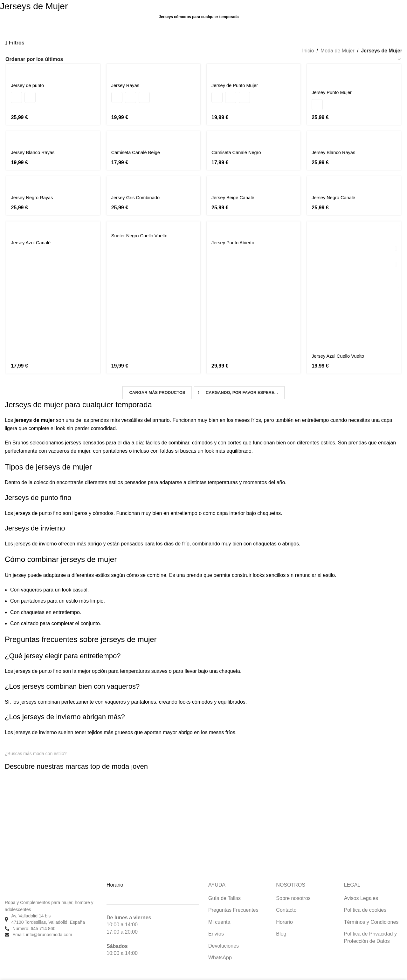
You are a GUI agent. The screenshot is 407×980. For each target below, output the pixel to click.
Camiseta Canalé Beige (137, 145)
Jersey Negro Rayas (33, 190)
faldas (167, 442)
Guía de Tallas (224, 889)
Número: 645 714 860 (34, 919)
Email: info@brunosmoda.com (42, 926)
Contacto (286, 901)
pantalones (115, 442)
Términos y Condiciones (371, 913)
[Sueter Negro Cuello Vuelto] (153, 218)
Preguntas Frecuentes (233, 901)
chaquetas (33, 603)
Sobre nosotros (293, 889)
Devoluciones (224, 937)
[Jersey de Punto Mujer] (254, 71)
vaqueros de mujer (69, 442)
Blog (281, 925)
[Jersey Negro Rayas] (52, 176)
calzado (30, 615)
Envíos (216, 925)
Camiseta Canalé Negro (239, 145)
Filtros (17, 43)
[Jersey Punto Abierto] (254, 221)
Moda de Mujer (338, 51)
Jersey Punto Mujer (335, 85)
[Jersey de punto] (52, 71)
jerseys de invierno (35, 535)
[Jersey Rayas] (153, 71)
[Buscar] (6, 7)
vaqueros (31, 581)
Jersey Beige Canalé (235, 190)
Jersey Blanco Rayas (33, 145)
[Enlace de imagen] (30, 767)
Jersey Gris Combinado (137, 190)
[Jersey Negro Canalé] (355, 176)
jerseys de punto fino (38, 504)
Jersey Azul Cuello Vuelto (341, 350)
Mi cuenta (219, 913)
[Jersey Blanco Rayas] (52, 131)
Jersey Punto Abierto (235, 236)
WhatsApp (220, 949)
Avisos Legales (361, 889)
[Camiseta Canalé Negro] (254, 131)
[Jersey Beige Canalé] (254, 176)
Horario (284, 913)
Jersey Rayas (126, 85)
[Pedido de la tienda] (203, 59)
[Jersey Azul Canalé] (52, 221)
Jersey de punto (28, 85)
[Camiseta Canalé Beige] (153, 131)
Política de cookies (365, 901)
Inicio (308, 51)
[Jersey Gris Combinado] (153, 176)
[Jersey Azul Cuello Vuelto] (355, 278)
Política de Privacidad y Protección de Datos (370, 928)
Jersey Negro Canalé (336, 190)
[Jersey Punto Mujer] (355, 71)
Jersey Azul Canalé (31, 236)
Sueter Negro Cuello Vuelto (141, 229)
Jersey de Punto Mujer (237, 85)
